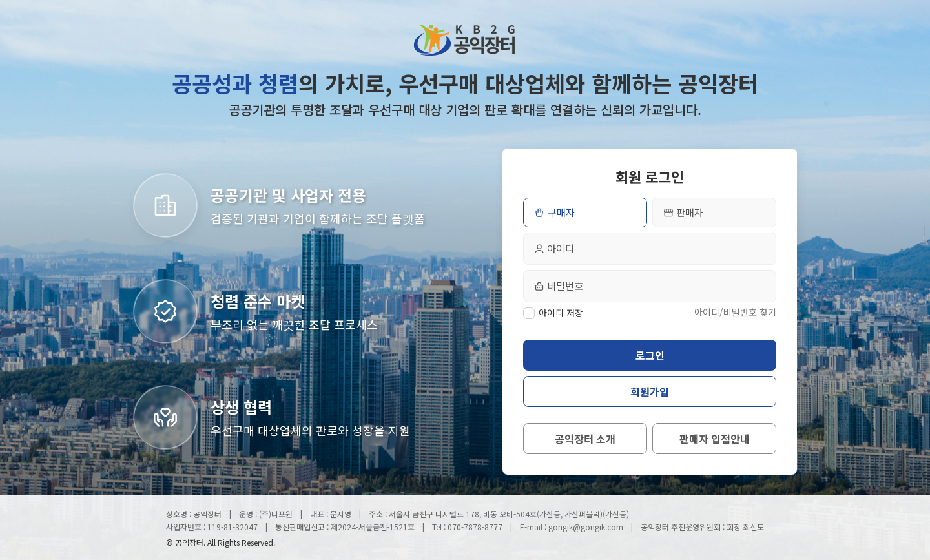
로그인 (650, 355)
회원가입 (650, 391)
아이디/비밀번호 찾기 (735, 312)
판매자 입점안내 (715, 439)
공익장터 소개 (585, 439)
